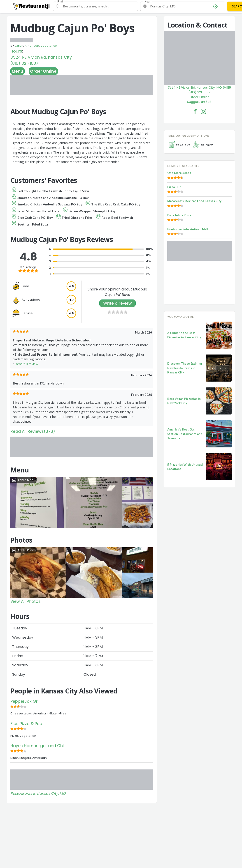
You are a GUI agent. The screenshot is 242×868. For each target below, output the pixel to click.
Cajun (19, 46)
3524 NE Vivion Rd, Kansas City (41, 57)
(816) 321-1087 (24, 63)
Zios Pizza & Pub (26, 724)
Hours (16, 51)
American (32, 46)
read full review (27, 364)
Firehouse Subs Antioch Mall (188, 229)
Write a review (118, 303)
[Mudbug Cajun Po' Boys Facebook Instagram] (203, 111)
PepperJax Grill (25, 701)
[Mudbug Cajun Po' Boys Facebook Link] (195, 111)
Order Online (43, 71)
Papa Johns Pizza (179, 215)
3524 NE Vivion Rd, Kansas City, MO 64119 (199, 87)
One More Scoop (179, 173)
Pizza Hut (174, 187)
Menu (17, 71)
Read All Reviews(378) (33, 431)
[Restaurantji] (31, 6)
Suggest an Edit (199, 102)
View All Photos (26, 601)
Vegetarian (49, 46)
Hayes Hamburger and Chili (38, 746)
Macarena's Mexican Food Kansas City (194, 201)
